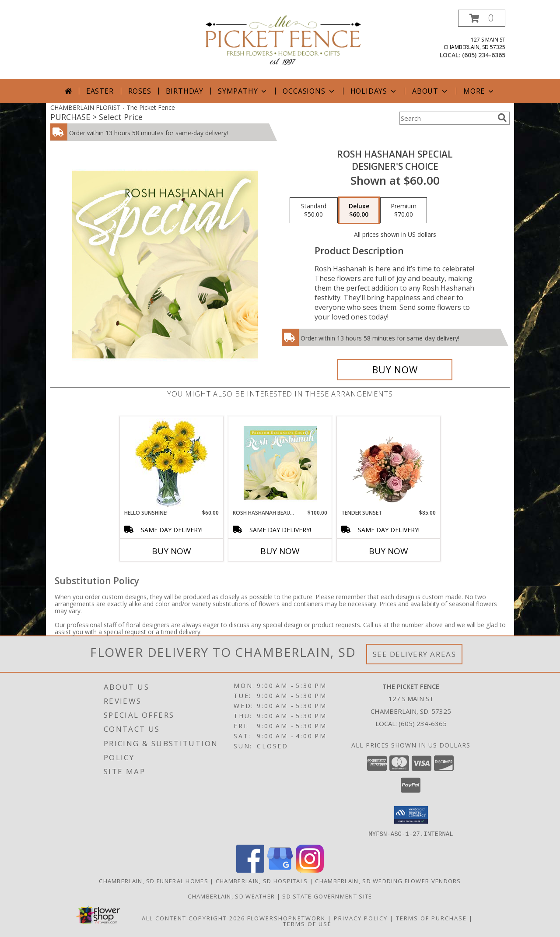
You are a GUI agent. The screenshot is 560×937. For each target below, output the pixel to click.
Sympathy (243, 91)
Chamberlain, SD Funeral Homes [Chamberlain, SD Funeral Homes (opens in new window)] (154, 881)
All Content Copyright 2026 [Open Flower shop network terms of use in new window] (193, 918)
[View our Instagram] (310, 870)
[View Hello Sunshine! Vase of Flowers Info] (172, 463)
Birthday (185, 91)
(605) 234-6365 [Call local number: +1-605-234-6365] (484, 55)
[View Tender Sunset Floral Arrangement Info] (389, 463)
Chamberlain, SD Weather (231, 896)
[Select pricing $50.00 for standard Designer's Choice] (314, 211)
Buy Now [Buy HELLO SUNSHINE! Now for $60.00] (171, 551)
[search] (502, 118)
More (479, 91)
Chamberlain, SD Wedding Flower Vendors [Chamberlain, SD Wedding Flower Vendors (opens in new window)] (388, 881)
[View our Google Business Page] (280, 870)
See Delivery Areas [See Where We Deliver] (415, 654)
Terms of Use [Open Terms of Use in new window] (307, 923)
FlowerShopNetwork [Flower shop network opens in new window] (286, 918)
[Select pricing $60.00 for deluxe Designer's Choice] (359, 211)
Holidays (374, 91)
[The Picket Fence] (283, 39)
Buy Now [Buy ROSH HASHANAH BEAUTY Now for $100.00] (280, 551)
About (430, 91)
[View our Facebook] (250, 870)
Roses (140, 91)
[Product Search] (447, 118)
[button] (482, 18)
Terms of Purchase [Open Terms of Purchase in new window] (431, 918)
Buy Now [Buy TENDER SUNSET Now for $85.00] (388, 551)
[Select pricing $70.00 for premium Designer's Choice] (404, 211)
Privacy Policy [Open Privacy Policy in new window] (361, 918)
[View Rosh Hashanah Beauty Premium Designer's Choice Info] (280, 463)
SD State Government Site (327, 896)
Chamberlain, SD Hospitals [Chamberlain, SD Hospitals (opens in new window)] (262, 881)
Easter (100, 91)
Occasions (309, 91)
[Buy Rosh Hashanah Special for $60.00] (395, 370)
